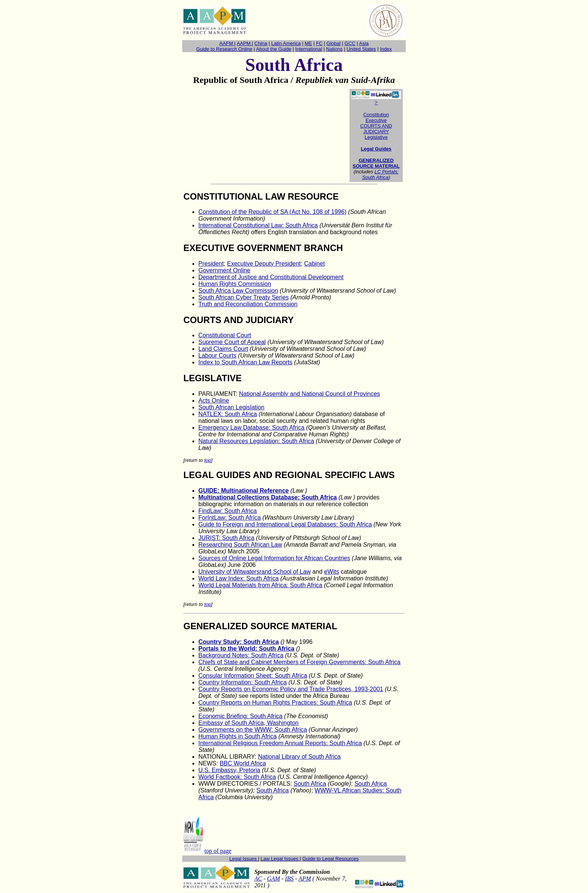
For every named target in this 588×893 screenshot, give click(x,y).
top (208, 460)
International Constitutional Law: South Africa (258, 225)
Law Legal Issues (280, 859)
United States (361, 49)
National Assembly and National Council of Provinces (309, 394)
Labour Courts (217, 356)
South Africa (310, 784)
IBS (289, 879)
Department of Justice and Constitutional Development (271, 277)
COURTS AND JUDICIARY (376, 129)
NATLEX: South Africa (228, 414)
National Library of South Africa (299, 757)
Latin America (286, 43)
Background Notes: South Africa (241, 655)
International (309, 49)
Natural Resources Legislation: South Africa (256, 441)
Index (386, 49)
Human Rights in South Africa (238, 736)
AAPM (244, 43)
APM (305, 879)
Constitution (376, 115)
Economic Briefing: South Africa (240, 716)
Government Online (224, 270)
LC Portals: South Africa (380, 174)
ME (309, 43)
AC (258, 879)
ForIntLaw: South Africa (229, 518)
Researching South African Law (240, 545)
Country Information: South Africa (243, 682)
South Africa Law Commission (238, 291)
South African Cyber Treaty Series (244, 297)
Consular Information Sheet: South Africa (253, 676)
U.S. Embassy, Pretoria (229, 770)
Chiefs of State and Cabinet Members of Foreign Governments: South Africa (299, 662)
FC (319, 43)
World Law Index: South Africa (238, 578)
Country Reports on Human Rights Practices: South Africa (275, 703)
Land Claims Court (223, 349)
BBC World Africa (243, 763)
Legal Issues (244, 859)
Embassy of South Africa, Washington (248, 723)
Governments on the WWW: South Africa (253, 730)
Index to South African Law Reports (245, 362)
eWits (331, 572)
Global (334, 43)
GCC (350, 43)
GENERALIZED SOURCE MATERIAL (376, 163)
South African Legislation (231, 407)
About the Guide (274, 49)
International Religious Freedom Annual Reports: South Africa (280, 743)
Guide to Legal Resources (330, 859)
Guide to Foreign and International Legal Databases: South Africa (285, 524)
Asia (364, 43)
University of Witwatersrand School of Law (255, 572)
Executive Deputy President (264, 264)
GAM (274, 879)
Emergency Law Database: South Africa (251, 428)
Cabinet (314, 264)
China (261, 43)
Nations (334, 49)
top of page (218, 851)
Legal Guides (376, 149)
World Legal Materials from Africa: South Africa (260, 585)
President (211, 264)
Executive (376, 120)
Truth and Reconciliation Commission (248, 304)
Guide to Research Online (224, 49)
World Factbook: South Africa (237, 777)
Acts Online (214, 401)
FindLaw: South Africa (228, 511)
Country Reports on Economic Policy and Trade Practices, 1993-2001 (291, 689)
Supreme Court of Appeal (232, 342)
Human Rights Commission (235, 284)
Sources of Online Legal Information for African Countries (274, 558)
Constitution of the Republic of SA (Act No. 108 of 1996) (272, 212)
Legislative (376, 137)
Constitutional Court (225, 335)
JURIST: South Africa (226, 538)
